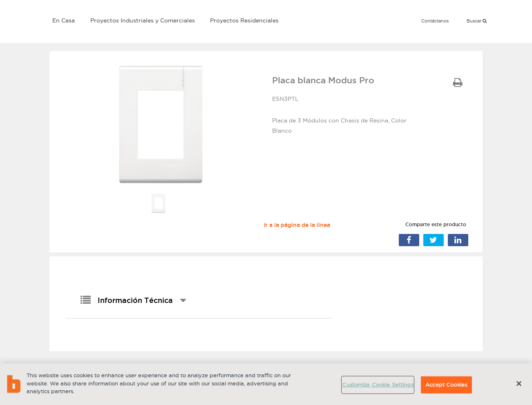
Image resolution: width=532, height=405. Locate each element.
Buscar (477, 21)
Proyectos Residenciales (244, 20)
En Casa (64, 20)
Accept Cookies (446, 385)
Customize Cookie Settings (378, 385)
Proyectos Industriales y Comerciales (143, 20)
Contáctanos (435, 21)
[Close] (519, 384)
